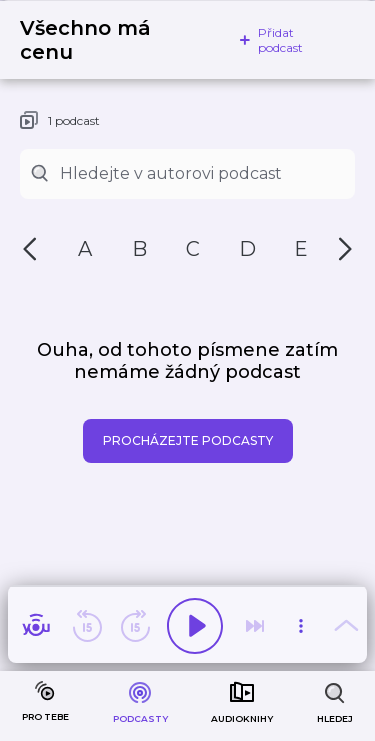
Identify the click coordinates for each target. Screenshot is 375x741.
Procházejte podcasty (188, 440)
